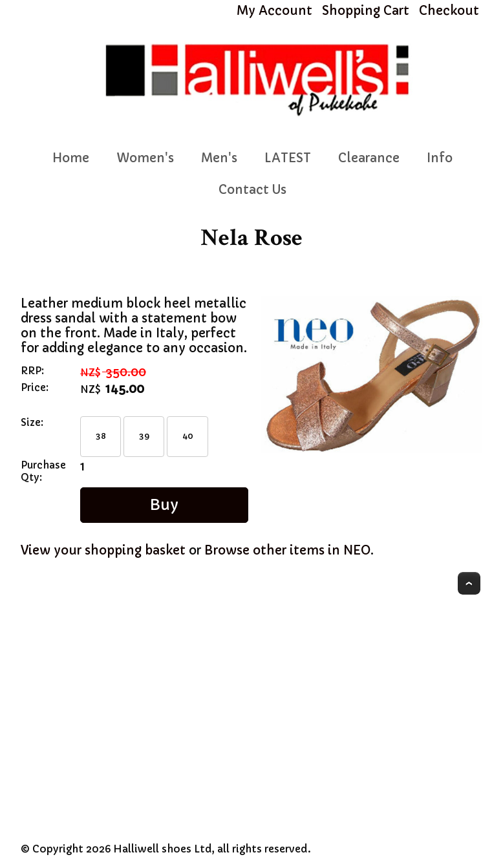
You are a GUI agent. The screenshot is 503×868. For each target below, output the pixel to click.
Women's (145, 158)
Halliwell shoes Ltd (163, 849)
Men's (219, 158)
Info (440, 158)
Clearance (369, 158)
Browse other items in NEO (287, 550)
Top (469, 583)
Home (71, 158)
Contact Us (252, 190)
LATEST (288, 158)
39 (144, 436)
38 (101, 436)
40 (188, 436)
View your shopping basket (103, 550)
